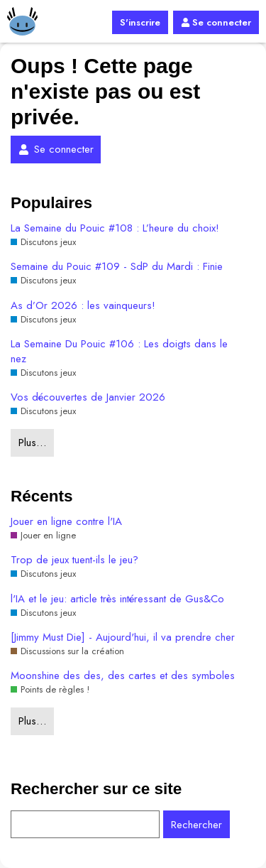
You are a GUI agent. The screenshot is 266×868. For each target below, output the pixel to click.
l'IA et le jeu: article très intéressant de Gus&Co (117, 599)
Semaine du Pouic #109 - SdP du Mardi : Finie (117, 267)
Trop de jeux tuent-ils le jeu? (74, 560)
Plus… (32, 443)
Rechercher (196, 825)
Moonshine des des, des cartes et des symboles (123, 676)
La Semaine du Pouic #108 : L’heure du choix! (115, 228)
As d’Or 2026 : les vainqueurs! (83, 306)
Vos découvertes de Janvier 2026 (88, 397)
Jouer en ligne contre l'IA (66, 522)
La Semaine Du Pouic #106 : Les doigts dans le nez (119, 352)
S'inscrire (140, 22)
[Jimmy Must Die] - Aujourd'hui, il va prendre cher (123, 638)
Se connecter (216, 22)
